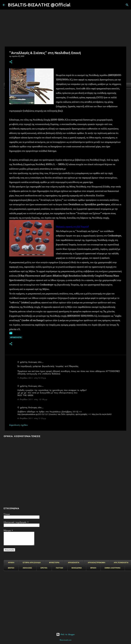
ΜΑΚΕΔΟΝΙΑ (77, 568)
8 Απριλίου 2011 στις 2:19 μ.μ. (32, 418)
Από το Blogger (66, 634)
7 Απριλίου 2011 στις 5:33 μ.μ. (32, 378)
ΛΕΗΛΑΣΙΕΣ (27, 568)
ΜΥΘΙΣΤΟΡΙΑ (54, 563)
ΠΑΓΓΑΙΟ (60, 568)
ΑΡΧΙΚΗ (11, 563)
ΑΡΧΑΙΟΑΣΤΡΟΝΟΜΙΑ (97, 563)
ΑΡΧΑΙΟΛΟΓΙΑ (16, 337)
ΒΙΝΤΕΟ (11, 568)
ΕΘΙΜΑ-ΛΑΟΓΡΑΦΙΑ (113, 568)
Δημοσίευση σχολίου (18, 425)
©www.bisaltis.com (66, 640)
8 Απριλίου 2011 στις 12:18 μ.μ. (33, 399)
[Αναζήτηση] (74, 5)
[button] (11, 62)
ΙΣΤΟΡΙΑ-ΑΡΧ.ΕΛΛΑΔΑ (32, 563)
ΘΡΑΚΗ (93, 568)
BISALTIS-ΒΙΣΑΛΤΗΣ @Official (39, 5)
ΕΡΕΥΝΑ (44, 568)
